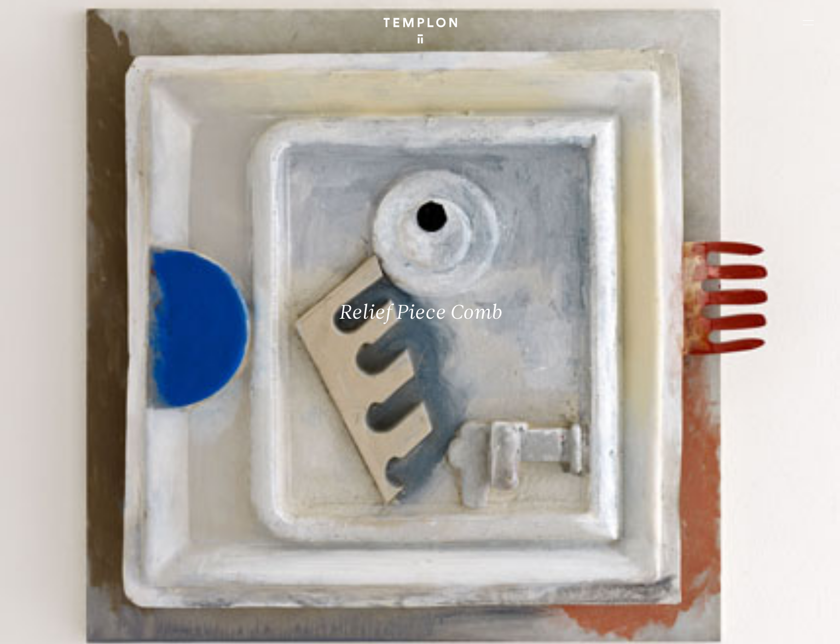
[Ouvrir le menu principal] (808, 22)
